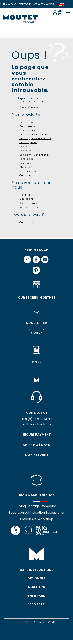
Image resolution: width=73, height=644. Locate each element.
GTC (26, 627)
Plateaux (26, 167)
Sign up (37, 333)
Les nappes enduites (35, 134)
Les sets (26, 146)
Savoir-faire (29, 203)
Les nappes (28, 130)
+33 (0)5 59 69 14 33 (36, 419)
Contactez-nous (31, 222)
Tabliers (26, 163)
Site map (39, 627)
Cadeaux (26, 175)
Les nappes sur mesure (37, 138)
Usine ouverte (30, 207)
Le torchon (28, 122)
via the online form (36, 425)
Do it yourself (30, 171)
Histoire (26, 195)
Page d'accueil (31, 107)
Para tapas (28, 126)
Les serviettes (30, 150)
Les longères (29, 142)
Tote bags (27, 159)
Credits (53, 627)
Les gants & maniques (36, 155)
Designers (27, 199)
